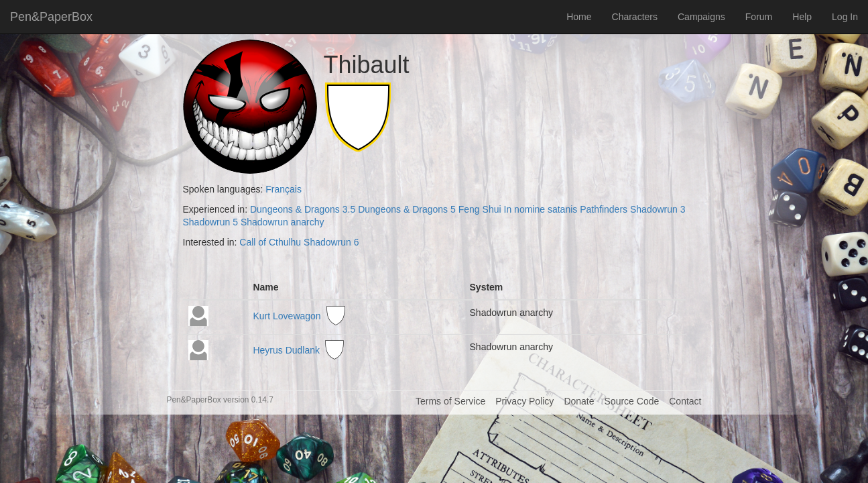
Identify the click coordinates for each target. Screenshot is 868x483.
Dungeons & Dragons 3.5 (303, 209)
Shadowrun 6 (331, 242)
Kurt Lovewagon (287, 317)
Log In (845, 17)
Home (579, 17)
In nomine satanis (541, 209)
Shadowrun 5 (211, 222)
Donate (579, 401)
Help (802, 17)
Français (284, 189)
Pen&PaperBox (51, 17)
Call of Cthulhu (270, 242)
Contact (685, 401)
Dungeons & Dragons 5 (407, 209)
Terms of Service (450, 401)
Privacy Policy (524, 401)
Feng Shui (480, 209)
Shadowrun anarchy (283, 222)
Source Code (632, 401)
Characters (635, 17)
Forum (759, 17)
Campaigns (701, 17)
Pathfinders (604, 209)
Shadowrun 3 (658, 209)
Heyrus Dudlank (286, 350)
